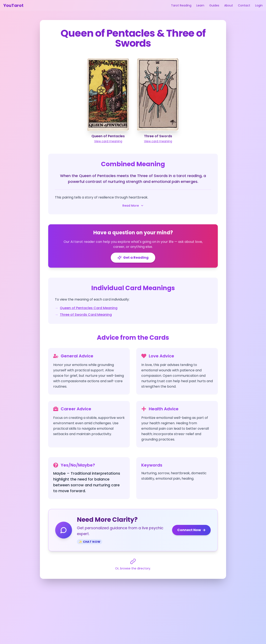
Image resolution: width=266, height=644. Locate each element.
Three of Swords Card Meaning (86, 315)
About (229, 5)
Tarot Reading (181, 5)
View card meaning (108, 141)
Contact (244, 5)
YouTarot (13, 5)
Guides (214, 5)
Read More (133, 206)
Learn (200, 5)
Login (259, 5)
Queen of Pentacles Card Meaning (89, 308)
